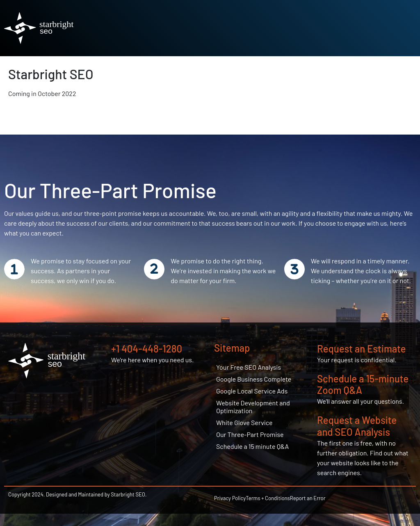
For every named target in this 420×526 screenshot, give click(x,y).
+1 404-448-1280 (147, 349)
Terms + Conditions (268, 498)
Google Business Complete (254, 379)
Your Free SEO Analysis (249, 367)
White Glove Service (244, 422)
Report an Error (308, 498)
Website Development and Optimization (253, 407)
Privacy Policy (230, 498)
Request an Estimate (361, 349)
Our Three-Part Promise (250, 434)
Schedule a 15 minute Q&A (252, 446)
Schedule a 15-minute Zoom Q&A (363, 384)
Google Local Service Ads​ (252, 391)
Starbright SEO (51, 74)
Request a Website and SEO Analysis (357, 426)
